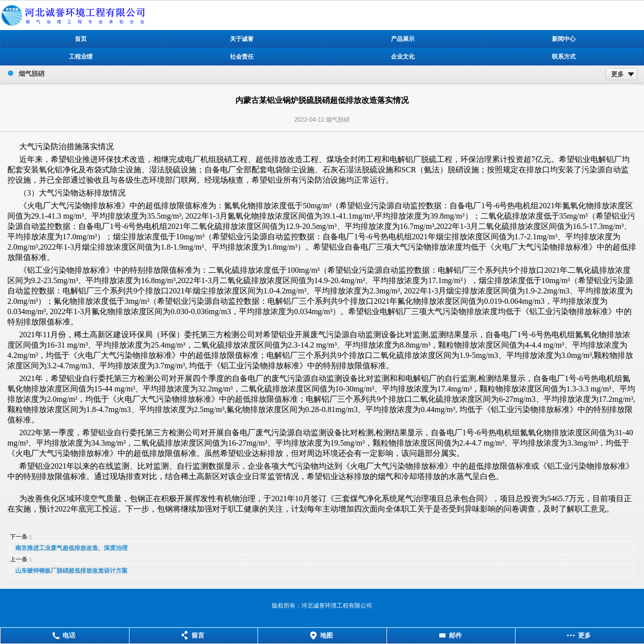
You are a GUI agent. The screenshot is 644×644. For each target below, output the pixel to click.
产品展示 (403, 39)
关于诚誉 (242, 39)
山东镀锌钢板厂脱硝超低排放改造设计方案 (71, 571)
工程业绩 (81, 57)
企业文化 (403, 57)
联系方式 (564, 57)
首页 (81, 39)
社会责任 (242, 57)
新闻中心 (564, 39)
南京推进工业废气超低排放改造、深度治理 (71, 548)
